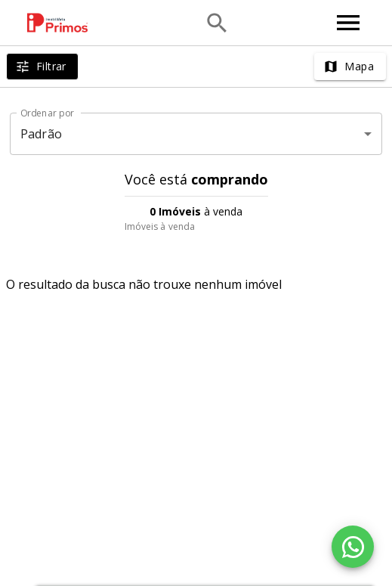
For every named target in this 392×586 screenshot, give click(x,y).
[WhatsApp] (353, 547)
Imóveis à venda (160, 226)
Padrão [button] (41, 134)
